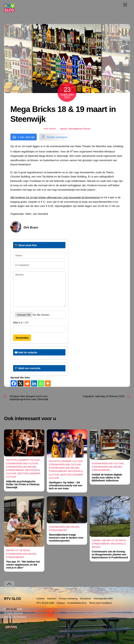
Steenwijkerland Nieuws (79, 129)
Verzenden (22, 338)
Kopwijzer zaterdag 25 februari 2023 (104, 396)
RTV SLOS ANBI (45, 603)
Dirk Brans (50, 129)
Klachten (52, 599)
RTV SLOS (11, 609)
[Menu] (125, 5)
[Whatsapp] (41, 383)
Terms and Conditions (100, 603)
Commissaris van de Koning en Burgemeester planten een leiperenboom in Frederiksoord (110, 554)
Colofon (41, 599)
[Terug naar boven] (9, 584)
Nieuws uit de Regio (18, 550)
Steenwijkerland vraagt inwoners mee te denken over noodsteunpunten (66, 538)
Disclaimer (86, 599)
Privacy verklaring (68, 599)
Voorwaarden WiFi (103, 599)
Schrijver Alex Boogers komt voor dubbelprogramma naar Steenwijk (29, 398)
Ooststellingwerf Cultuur (23, 460)
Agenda (63, 129)
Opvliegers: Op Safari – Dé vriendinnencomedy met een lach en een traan (66, 485)
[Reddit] (27, 383)
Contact (61, 603)
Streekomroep (15, 470)
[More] (48, 383)
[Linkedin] (34, 383)
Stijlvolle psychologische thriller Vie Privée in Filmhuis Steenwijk (23, 484)
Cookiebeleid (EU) (77, 603)
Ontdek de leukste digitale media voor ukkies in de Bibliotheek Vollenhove (107, 477)
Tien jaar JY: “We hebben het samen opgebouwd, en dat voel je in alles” (23, 565)
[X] (21, 383)
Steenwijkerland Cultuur (22, 464)
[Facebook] (14, 383)
